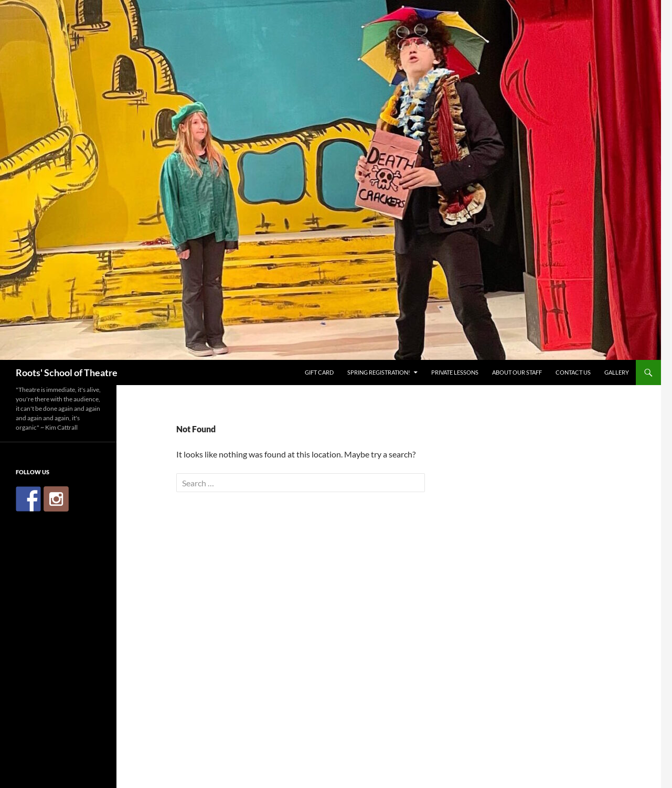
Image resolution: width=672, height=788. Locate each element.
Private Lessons (455, 372)
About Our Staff (517, 372)
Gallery (617, 372)
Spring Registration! (379, 372)
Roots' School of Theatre (67, 372)
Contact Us (573, 372)
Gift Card (319, 372)
